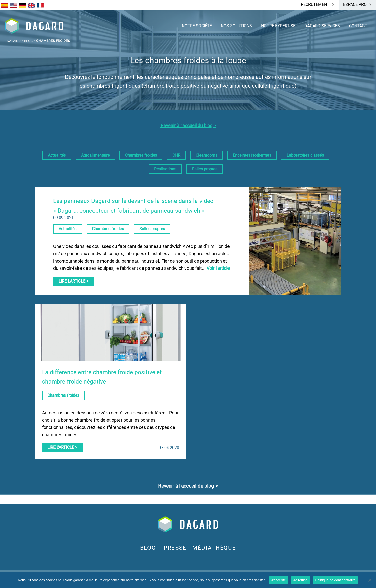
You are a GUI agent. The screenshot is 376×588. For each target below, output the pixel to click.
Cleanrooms (206, 155)
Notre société (197, 26)
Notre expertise (278, 26)
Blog (28, 40)
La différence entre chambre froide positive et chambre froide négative (102, 377)
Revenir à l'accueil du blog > (188, 486)
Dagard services (322, 26)
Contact (358, 26)
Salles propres (205, 169)
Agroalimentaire (95, 155)
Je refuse (301, 580)
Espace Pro (355, 4)
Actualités (57, 155)
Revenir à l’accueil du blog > (188, 126)
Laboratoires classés (305, 155)
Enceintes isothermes (252, 155)
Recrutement (315, 4)
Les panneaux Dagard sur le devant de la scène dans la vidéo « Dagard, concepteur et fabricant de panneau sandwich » (133, 206)
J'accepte (279, 580)
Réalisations (165, 169)
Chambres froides (141, 155)
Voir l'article (218, 268)
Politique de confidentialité (335, 580)
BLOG (148, 548)
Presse (175, 548)
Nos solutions (236, 26)
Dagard (14, 40)
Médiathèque (214, 548)
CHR (176, 155)
